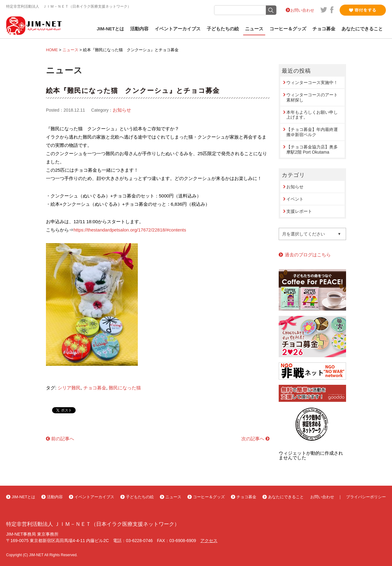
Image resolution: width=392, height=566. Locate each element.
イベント (295, 199)
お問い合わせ (302, 10)
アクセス (209, 541)
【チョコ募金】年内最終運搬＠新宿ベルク (312, 132)
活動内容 (139, 29)
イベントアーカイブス (178, 29)
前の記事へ (63, 439)
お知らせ (122, 110)
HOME (52, 50)
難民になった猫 (125, 388)
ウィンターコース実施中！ (312, 82)
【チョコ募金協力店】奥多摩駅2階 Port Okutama (312, 149)
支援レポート (299, 211)
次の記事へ (253, 439)
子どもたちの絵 (223, 29)
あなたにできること (362, 29)
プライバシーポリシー (366, 497)
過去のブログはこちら (308, 255)
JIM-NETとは (110, 29)
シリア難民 (69, 388)
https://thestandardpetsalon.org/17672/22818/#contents (130, 230)
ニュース (254, 29)
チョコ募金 (324, 29)
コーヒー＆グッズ (288, 29)
